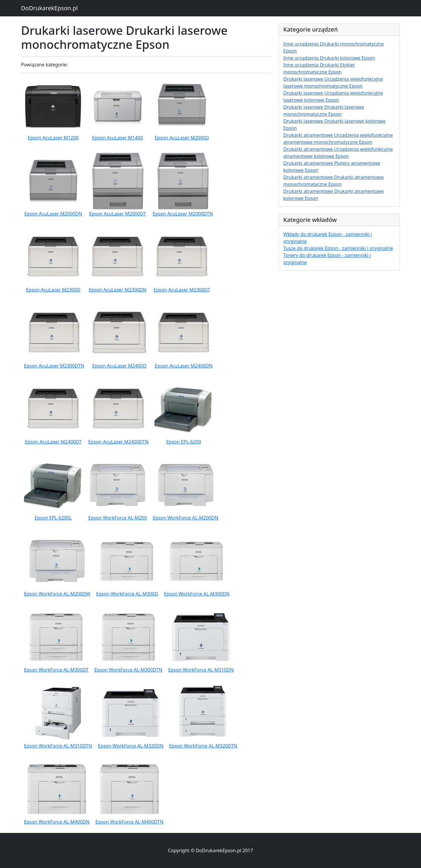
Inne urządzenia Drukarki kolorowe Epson (329, 58)
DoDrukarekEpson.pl (49, 8)
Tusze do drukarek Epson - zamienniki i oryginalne (338, 248)
